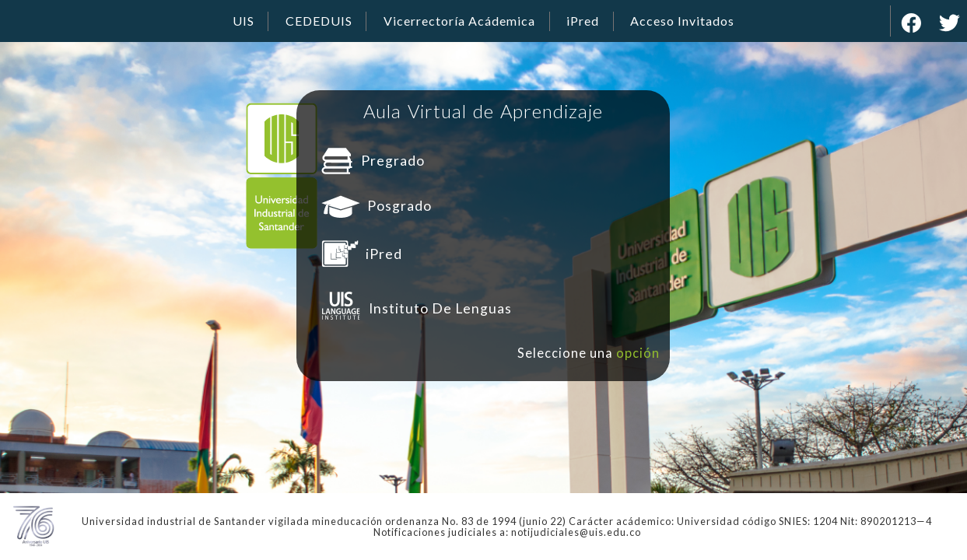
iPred (583, 21)
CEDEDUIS (319, 21)
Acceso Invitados (682, 21)
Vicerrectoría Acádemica (459, 21)
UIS (244, 21)
